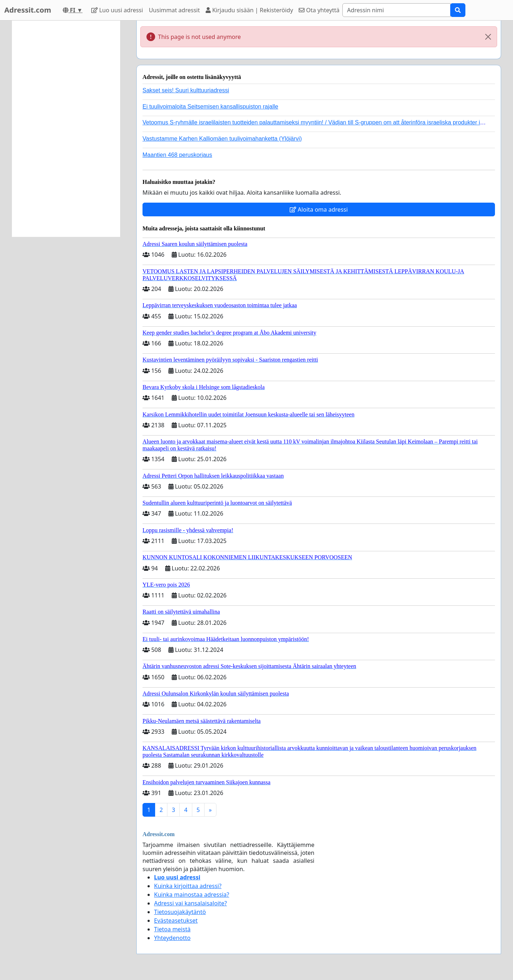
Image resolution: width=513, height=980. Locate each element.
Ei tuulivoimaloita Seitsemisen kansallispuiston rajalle (210, 107)
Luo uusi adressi (117, 10)
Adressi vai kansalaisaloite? (190, 903)
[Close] (488, 37)
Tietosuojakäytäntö (180, 912)
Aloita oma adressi (319, 209)
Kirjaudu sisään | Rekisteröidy (249, 10)
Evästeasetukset (176, 921)
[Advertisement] (66, 129)
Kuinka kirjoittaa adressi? (188, 886)
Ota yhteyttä (319, 10)
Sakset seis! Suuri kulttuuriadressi (186, 90)
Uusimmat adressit (174, 10)
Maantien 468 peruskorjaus (177, 155)
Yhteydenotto (172, 938)
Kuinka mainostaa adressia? (192, 895)
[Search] (396, 10)
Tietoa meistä (172, 929)
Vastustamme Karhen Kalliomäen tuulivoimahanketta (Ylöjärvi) (222, 139)
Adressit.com (28, 10)
